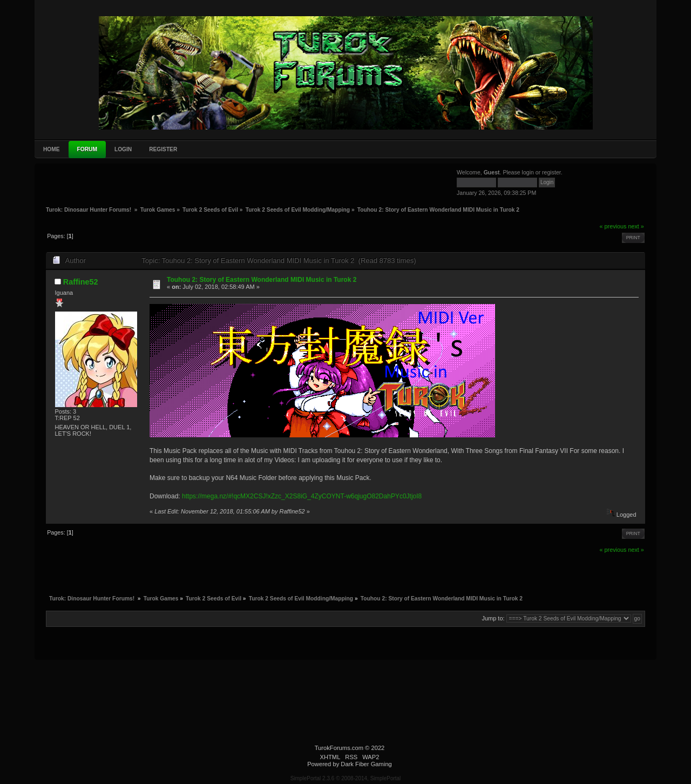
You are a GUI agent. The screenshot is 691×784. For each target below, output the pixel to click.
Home (52, 149)
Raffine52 (81, 282)
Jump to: (493, 618)
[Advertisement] (127, 184)
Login (123, 149)
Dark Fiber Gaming (366, 764)
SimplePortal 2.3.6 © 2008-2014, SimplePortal (346, 778)
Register (163, 149)
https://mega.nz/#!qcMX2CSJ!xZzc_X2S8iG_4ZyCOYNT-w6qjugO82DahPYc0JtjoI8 (302, 496)
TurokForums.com (339, 748)
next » (636, 226)
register (551, 172)
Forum (87, 149)
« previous (613, 226)
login (528, 172)
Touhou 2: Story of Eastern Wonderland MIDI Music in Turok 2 (262, 280)
